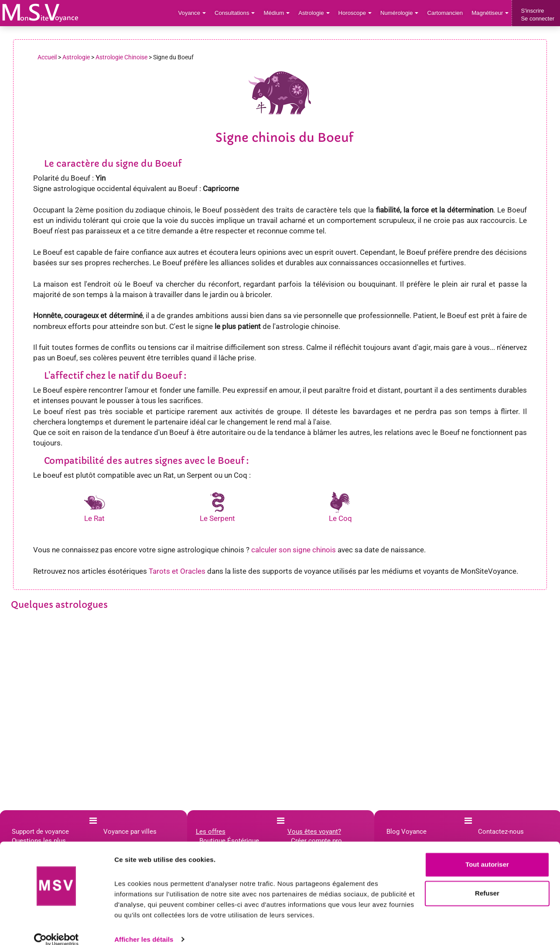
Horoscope (356, 13)
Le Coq (340, 518)
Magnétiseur (490, 13)
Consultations (236, 13)
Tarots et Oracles (177, 571)
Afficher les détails (144, 928)
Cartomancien (446, 13)
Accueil (47, 57)
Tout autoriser (487, 853)
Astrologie (316, 13)
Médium (278, 13)
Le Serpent (217, 518)
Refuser (487, 882)
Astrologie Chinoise (121, 57)
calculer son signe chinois (294, 550)
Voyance (194, 13)
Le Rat (94, 518)
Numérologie (400, 13)
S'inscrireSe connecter (538, 15)
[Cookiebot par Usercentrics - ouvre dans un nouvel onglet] (56, 928)
